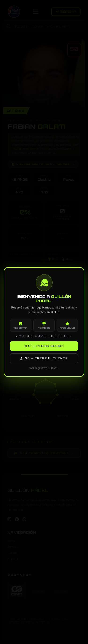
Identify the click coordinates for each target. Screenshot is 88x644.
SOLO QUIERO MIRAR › (44, 368)
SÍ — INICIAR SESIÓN (44, 346)
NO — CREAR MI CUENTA (44, 358)
